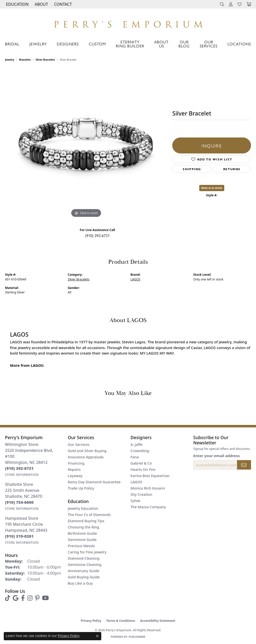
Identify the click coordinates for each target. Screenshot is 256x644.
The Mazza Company (148, 507)
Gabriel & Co (141, 463)
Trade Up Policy (81, 488)
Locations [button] (239, 44)
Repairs (74, 469)
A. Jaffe (136, 445)
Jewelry (38, 44)
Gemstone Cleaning (85, 565)
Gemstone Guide (82, 540)
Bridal (12, 44)
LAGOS (135, 279)
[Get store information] (22, 475)
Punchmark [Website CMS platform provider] (137, 637)
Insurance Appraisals (86, 457)
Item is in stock (212, 188)
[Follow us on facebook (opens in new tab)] (23, 598)
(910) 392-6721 (97, 235)
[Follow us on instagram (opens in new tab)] (30, 598)
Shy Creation (141, 494)
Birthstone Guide (82, 533)
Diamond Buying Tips (86, 521)
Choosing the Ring (83, 527)
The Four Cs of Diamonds (89, 515)
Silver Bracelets (45, 60)
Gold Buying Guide (84, 577)
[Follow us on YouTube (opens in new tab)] (45, 598)
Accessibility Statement (158, 621)
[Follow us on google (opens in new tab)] (16, 598)
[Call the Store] (19, 468)
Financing (76, 463)
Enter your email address (216, 456)
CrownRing (140, 451)
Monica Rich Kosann (148, 488)
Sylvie (135, 501)
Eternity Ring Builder (130, 44)
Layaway (75, 476)
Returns (232, 169)
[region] (86, 144)
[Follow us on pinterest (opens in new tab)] (37, 598)
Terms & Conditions (121, 621)
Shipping (192, 169)
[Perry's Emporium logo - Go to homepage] (128, 23)
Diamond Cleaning (84, 558)
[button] (17, 4)
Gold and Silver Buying (87, 451)
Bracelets (25, 60)
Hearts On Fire (143, 469)
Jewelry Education (83, 508)
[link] (62, 4)
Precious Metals (81, 546)
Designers (68, 44)
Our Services (209, 44)
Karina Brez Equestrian (150, 476)
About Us (161, 44)
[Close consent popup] (97, 636)
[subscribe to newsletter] (244, 465)
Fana (135, 457)
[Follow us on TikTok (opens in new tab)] (8, 598)
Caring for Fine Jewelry (87, 552)
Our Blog (184, 44)
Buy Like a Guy (80, 583)
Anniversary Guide (84, 571)
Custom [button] (97, 44)
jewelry (10, 60)
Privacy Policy (91, 621)
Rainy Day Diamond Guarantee (94, 482)
